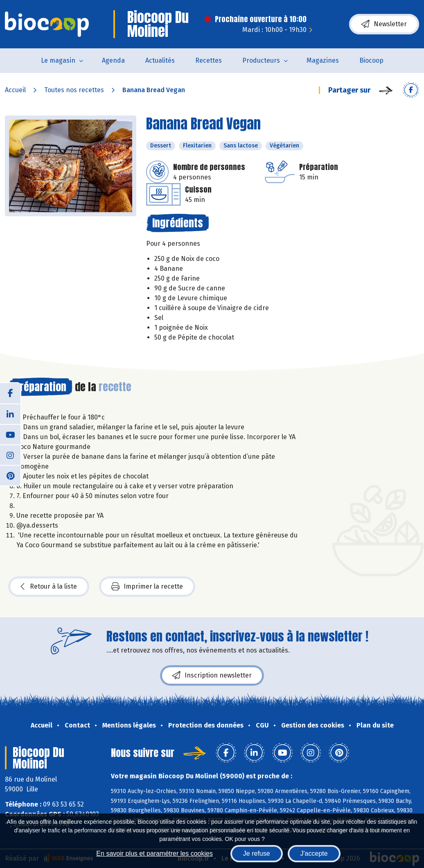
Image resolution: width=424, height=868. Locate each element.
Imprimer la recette (147, 587)
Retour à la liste (49, 587)
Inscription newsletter (212, 675)
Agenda (113, 60)
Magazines (323, 60)
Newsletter (384, 24)
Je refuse (257, 853)
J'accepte (314, 853)
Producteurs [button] (261, 60)
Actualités (160, 60)
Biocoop (371, 60)
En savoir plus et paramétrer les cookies (154, 853)
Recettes (209, 60)
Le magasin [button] (58, 60)
